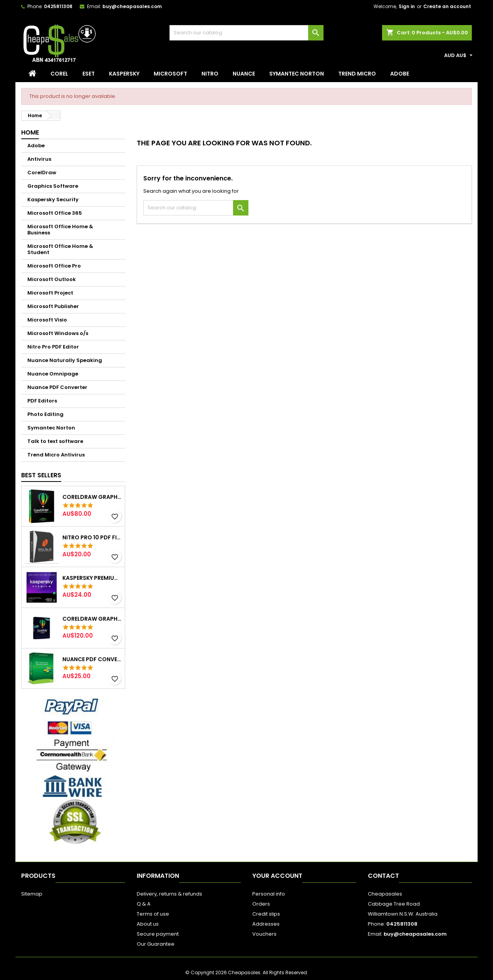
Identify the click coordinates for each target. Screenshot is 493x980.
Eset (89, 74)
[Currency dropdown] (459, 56)
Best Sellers (41, 475)
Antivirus (39, 159)
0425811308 (58, 6)
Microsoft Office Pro (54, 266)
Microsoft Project (50, 293)
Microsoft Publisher (53, 306)
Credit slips (266, 914)
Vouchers (264, 934)
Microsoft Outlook (52, 279)
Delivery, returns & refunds (169, 894)
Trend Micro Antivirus (56, 455)
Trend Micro (357, 74)
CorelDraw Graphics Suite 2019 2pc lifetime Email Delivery (92, 497)
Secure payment (158, 934)
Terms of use (153, 914)
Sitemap (32, 894)
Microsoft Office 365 (55, 213)
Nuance (244, 74)
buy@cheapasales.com (132, 6)
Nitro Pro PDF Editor (53, 347)
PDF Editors (42, 401)
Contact (383, 876)
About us (148, 924)
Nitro (210, 74)
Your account (277, 876)
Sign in (407, 6)
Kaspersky (124, 74)
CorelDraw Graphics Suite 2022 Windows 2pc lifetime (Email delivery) (92, 619)
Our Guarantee (156, 944)
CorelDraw (42, 173)
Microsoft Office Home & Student (60, 249)
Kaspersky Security (53, 200)
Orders (261, 904)
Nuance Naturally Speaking (65, 360)
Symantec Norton (297, 74)
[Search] (246, 33)
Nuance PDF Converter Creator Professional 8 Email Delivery (92, 659)
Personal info (269, 894)
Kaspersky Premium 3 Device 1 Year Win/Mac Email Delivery (92, 578)
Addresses (266, 924)
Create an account (447, 6)
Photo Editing (45, 414)
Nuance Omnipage (53, 374)
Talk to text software (55, 441)
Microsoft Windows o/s (58, 333)
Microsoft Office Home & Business (60, 230)
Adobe (400, 74)
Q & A (144, 904)
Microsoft (170, 74)
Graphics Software (53, 186)
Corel (59, 74)
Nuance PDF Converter (57, 387)
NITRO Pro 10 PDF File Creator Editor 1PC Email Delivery (92, 537)
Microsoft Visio (47, 320)
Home (30, 132)
